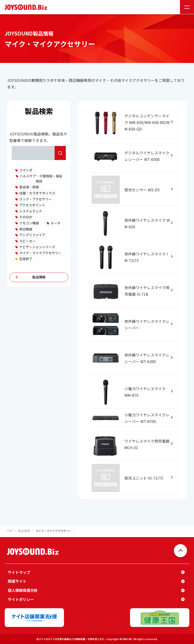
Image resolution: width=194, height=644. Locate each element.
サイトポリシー (21, 599)
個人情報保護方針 (23, 590)
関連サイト (17, 581)
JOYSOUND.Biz (27, 7)
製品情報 (39, 277)
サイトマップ (19, 572)
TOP (10, 531)
